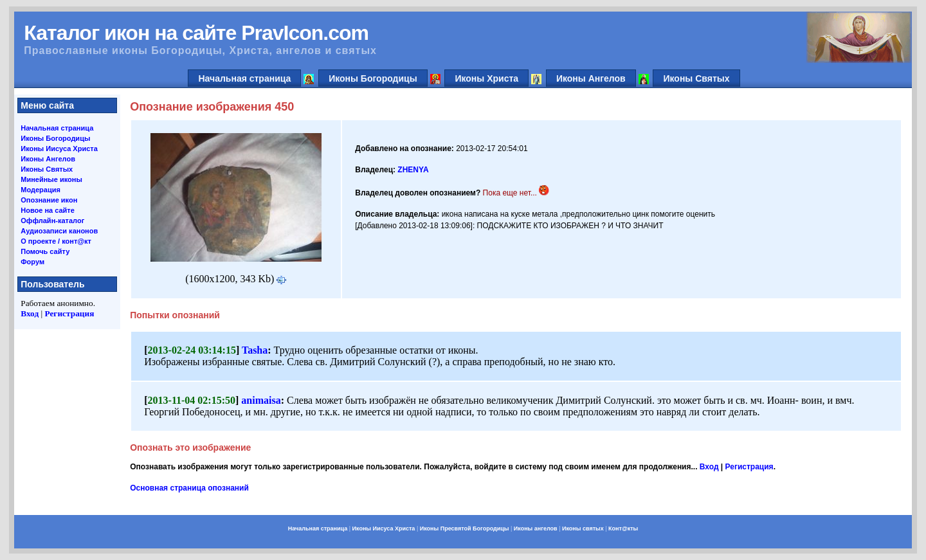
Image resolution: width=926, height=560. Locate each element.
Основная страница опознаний (189, 488)
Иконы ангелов (536, 528)
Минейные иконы (51, 179)
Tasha (255, 350)
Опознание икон (49, 200)
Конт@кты (623, 528)
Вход (30, 313)
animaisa (261, 400)
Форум (32, 262)
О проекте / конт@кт (56, 241)
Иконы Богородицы (373, 78)
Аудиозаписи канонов (59, 231)
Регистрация (69, 313)
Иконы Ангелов (591, 78)
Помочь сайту (45, 251)
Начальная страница (244, 78)
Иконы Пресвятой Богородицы (465, 528)
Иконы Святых (696, 78)
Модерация (41, 190)
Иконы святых (583, 528)
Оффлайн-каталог (52, 221)
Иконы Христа (486, 78)
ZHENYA (413, 170)
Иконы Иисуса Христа (59, 149)
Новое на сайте (48, 210)
